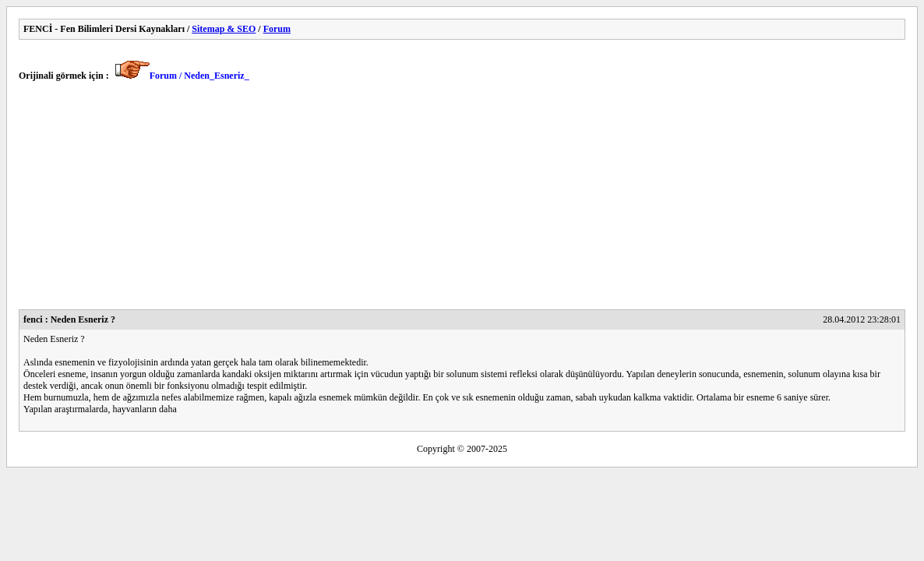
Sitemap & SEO (224, 29)
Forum (277, 29)
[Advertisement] (462, 200)
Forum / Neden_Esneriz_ (199, 76)
